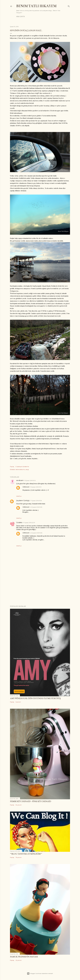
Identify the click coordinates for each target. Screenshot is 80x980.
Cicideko (19, 523)
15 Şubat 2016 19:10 (30, 480)
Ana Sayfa (21, 17)
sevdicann (20, 480)
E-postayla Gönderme (22, 467)
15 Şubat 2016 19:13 (36, 487)
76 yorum (19, 857)
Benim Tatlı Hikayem (36, 6)
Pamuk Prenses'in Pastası (24, 957)
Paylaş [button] (12, 467)
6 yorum (18, 702)
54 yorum (19, 805)
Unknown (26, 487)
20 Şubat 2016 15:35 (36, 507)
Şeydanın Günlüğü (23, 501)
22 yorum (19, 960)
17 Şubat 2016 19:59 (36, 501)
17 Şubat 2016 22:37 (29, 523)
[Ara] (69, 6)
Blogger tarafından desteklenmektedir (40, 974)
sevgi (27, 469)
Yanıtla (19, 496)
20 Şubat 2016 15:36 (36, 533)
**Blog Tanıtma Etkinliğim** (26, 854)
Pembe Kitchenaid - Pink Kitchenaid (31, 801)
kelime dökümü (20, 469)
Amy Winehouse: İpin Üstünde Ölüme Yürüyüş (35, 698)
